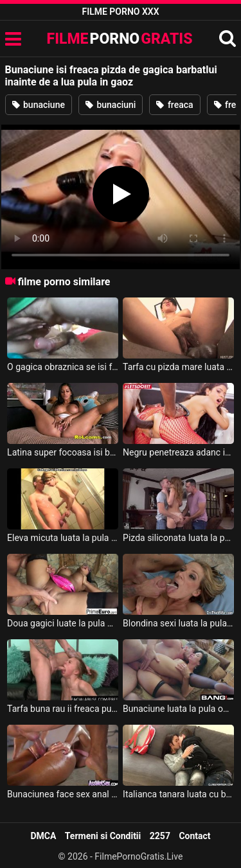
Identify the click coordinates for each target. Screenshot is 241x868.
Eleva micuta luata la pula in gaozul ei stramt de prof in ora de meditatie (63, 538)
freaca (174, 105)
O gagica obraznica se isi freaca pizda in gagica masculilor (63, 367)
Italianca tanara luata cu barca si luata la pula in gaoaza (178, 794)
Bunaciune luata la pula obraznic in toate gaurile (178, 709)
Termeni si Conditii (103, 836)
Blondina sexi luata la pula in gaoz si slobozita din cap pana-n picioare (178, 623)
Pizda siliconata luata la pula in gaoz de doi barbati (178, 538)
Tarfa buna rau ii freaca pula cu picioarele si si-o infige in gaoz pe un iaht (63, 709)
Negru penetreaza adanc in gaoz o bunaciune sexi (178, 452)
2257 (160, 836)
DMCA (43, 836)
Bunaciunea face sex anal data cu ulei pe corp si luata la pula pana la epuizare (63, 794)
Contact (194, 836)
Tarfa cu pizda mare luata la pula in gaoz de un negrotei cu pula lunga (178, 367)
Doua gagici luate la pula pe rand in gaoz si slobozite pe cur (63, 623)
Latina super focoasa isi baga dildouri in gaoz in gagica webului (63, 452)
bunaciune (39, 105)
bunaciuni (111, 105)
